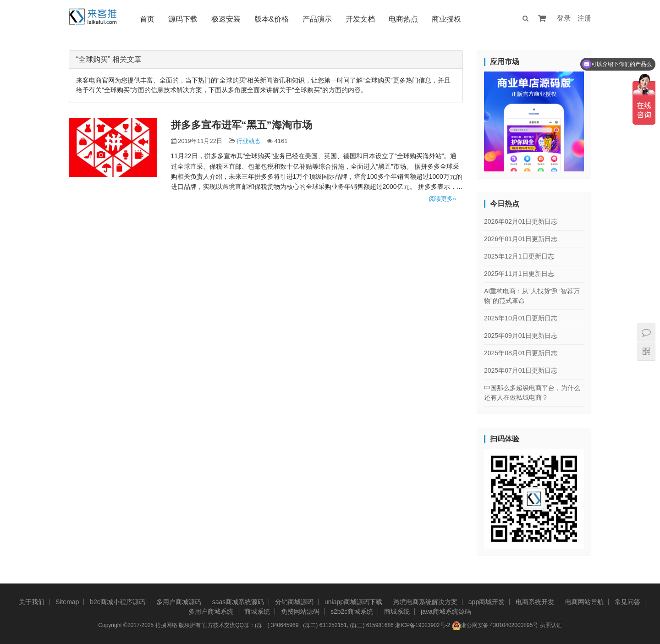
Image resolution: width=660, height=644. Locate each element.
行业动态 (248, 141)
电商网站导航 (584, 602)
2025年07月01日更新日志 (521, 370)
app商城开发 (487, 602)
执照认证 (551, 625)
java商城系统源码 (446, 611)
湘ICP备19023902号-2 (423, 625)
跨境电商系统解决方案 (425, 602)
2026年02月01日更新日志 (521, 221)
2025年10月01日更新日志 (521, 318)
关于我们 (32, 602)
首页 (148, 19)
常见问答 (627, 602)
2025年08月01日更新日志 (521, 353)
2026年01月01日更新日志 (521, 239)
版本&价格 (272, 19)
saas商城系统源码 (238, 602)
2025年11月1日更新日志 (519, 274)
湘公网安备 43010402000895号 (495, 626)
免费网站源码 (300, 611)
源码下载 (184, 19)
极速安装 (227, 19)
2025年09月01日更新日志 (521, 336)
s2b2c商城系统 (352, 611)
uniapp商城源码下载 (353, 602)
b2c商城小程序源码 (118, 602)
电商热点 (404, 19)
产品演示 (318, 19)
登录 (564, 18)
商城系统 (257, 611)
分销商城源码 (294, 602)
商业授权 (447, 19)
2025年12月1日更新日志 (519, 256)
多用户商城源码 (179, 602)
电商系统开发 (535, 602)
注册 (584, 18)
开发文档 (361, 19)
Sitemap (67, 602)
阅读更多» (443, 199)
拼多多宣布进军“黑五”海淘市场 (242, 125)
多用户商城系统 (211, 611)
